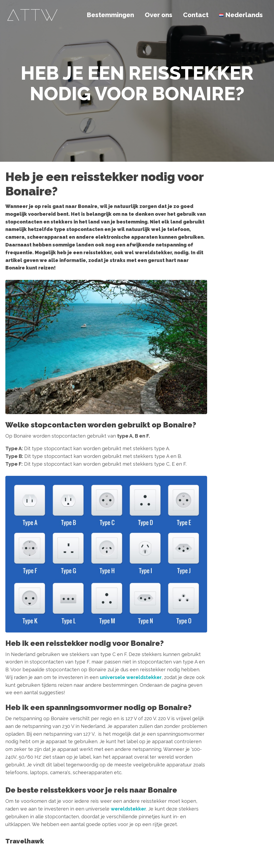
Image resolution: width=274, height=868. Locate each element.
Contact (196, 15)
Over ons (159, 15)
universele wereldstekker (131, 677)
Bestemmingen (110, 15)
